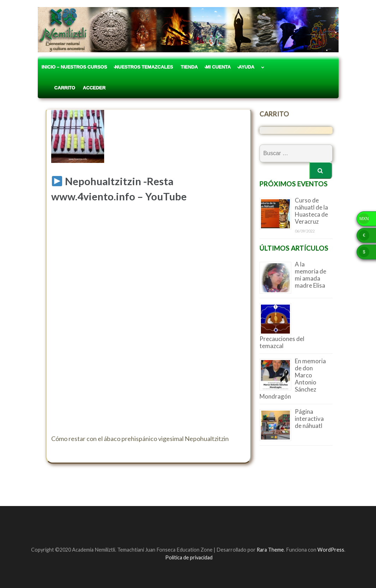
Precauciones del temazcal (282, 342)
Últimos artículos (294, 248)
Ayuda (246, 67)
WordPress (331, 550)
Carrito (58, 88)
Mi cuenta (218, 67)
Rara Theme (270, 550)
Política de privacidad (189, 557)
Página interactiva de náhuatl (309, 419)
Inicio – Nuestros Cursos (74, 67)
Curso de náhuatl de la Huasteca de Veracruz (311, 211)
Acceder (94, 88)
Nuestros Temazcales (144, 67)
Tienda (189, 67)
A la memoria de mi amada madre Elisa (311, 275)
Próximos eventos (294, 184)
